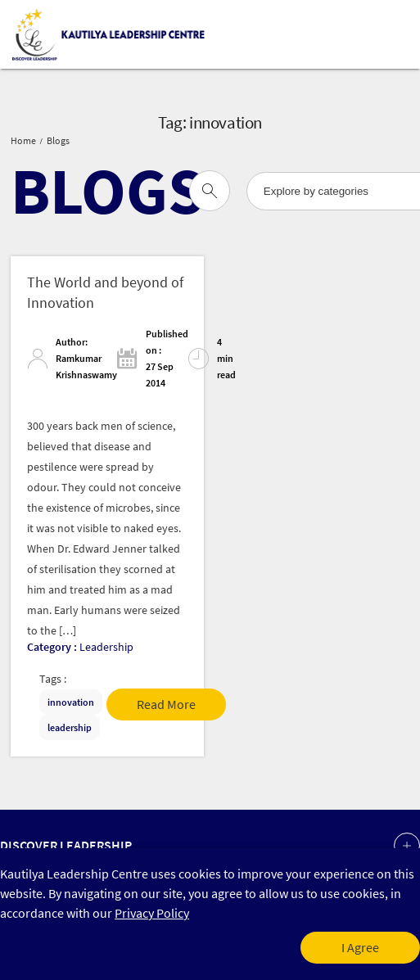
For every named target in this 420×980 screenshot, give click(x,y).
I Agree (360, 948)
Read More (166, 705)
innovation (71, 702)
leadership (70, 727)
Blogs (58, 141)
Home (23, 141)
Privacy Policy (152, 913)
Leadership (106, 647)
